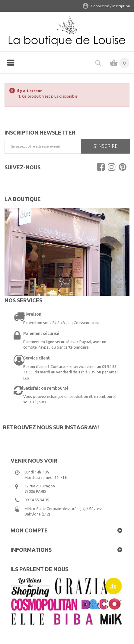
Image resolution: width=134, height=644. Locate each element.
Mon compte (29, 530)
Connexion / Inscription (110, 6)
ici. (26, 377)
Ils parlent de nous (39, 569)
